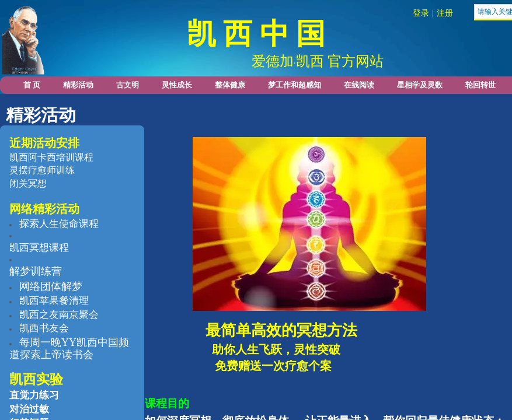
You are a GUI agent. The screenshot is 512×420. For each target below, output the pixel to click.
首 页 (32, 85)
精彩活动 (78, 85)
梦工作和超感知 (295, 85)
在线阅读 (359, 85)
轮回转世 (480, 85)
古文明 (128, 85)
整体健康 (230, 85)
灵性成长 (177, 85)
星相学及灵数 (420, 85)
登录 (421, 13)
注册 (445, 13)
